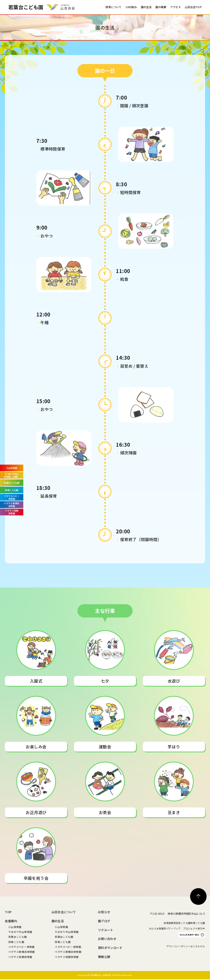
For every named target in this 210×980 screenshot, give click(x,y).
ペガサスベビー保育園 (21, 947)
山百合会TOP (193, 7)
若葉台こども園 (18, 937)
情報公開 (104, 957)
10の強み (131, 7)
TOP (8, 912)
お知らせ (104, 912)
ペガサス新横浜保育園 (22, 952)
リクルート (106, 930)
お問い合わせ (107, 939)
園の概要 (161, 7)
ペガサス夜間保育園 (20, 957)
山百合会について (64, 912)
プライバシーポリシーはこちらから (186, 958)
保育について (113, 7)
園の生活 (146, 7)
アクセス (175, 7)
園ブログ (104, 921)
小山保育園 (15, 927)
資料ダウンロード (110, 948)
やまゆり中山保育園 (20, 932)
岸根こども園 (16, 942)
